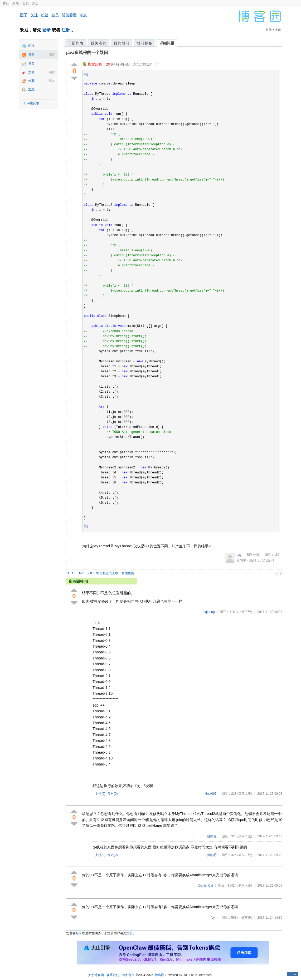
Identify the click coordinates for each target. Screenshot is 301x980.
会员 (26, 3)
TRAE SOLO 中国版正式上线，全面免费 (106, 573)
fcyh (213, 918)
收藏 (31, 81)
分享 (279, 573)
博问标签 (144, 43)
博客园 (159, 975)
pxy (239, 555)
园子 (24, 15)
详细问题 (167, 43)
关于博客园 (96, 975)
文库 (31, 89)
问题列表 (76, 43)
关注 (34, 15)
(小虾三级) (245, 612)
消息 (83, 15)
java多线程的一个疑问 (87, 52)
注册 (66, 30)
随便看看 (69, 15)
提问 (52, 55)
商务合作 (128, 975)
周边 (35, 3)
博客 (31, 64)
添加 (52, 81)
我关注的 (99, 43)
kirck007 (211, 794)
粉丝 (45, 15)
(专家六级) (245, 886)
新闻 (16, 3)
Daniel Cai (206, 886)
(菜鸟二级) (245, 794)
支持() (100, 794)
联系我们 (113, 975)
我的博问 (122, 43)
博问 (31, 55)
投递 (52, 73)
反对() (113, 794)
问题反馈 (33, 103)
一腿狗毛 (210, 836)
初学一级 (253, 555)
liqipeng (209, 612)
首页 (6, 3)
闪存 (31, 46)
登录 (46, 30)
